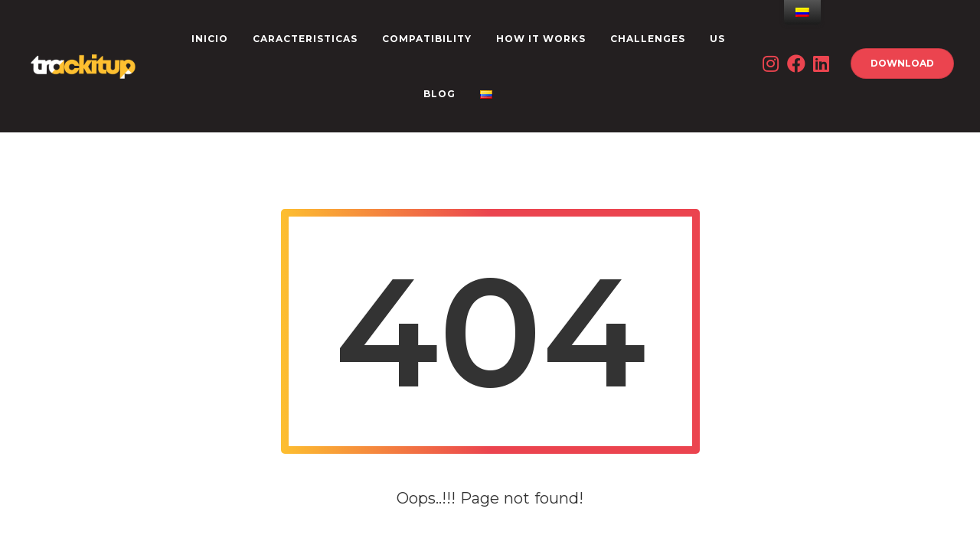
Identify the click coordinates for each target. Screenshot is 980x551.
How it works (541, 39)
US (717, 39)
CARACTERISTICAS (305, 39)
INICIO (210, 39)
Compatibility (427, 39)
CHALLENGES (648, 39)
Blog (439, 94)
